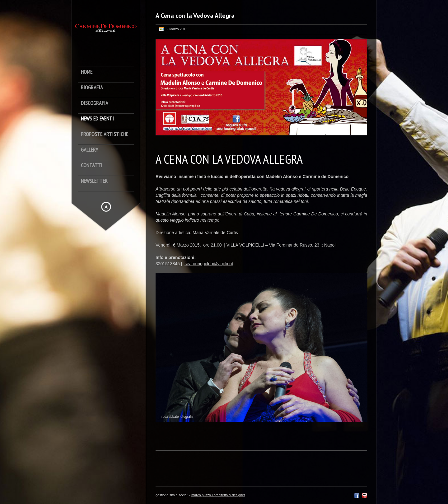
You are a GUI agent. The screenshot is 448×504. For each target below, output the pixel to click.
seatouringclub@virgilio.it (209, 264)
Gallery (89, 150)
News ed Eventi (97, 119)
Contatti (92, 165)
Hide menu (106, 207)
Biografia (92, 88)
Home (87, 72)
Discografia (95, 103)
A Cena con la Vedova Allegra (195, 16)
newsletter (94, 181)
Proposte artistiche (105, 134)
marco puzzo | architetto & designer (218, 495)
